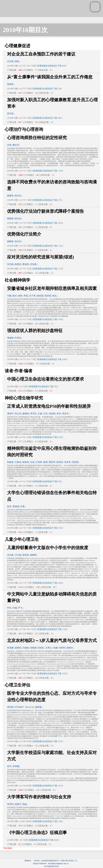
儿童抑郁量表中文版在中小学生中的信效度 (48, 548)
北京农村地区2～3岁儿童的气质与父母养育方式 (52, 640)
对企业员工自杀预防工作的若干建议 (41, 54)
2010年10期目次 (25, 30)
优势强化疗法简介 (24, 234)
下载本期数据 (7, 848)
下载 (59, 66)
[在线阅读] (52, 66)
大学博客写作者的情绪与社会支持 (39, 797)
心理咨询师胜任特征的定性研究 (37, 138)
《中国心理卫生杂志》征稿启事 (37, 833)
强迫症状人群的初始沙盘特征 (35, 331)
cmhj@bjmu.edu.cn (61, 864)
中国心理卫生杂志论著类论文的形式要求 (45, 379)
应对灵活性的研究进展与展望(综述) (40, 257)
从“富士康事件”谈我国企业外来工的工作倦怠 (50, 77)
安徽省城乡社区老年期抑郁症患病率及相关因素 (52, 288)
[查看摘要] (42, 66)
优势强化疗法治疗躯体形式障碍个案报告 (45, 211)
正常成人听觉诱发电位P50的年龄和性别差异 (49, 406)
